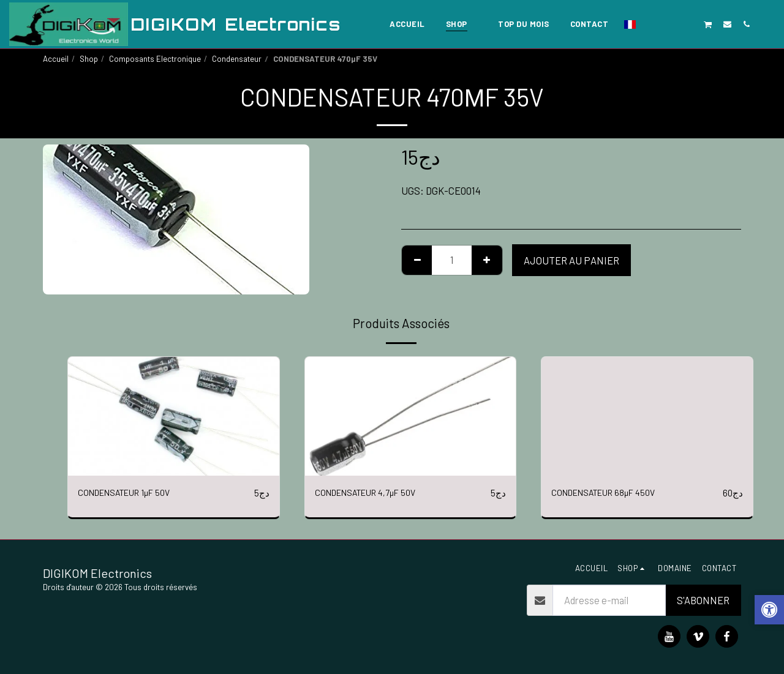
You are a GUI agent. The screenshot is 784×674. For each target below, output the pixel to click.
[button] (651, 24)
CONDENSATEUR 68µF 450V (612, 493)
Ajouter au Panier (571, 260)
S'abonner (703, 600)
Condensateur (237, 59)
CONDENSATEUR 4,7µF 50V (375, 493)
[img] (174, 416)
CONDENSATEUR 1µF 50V (133, 493)
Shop (89, 59)
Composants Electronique (155, 59)
